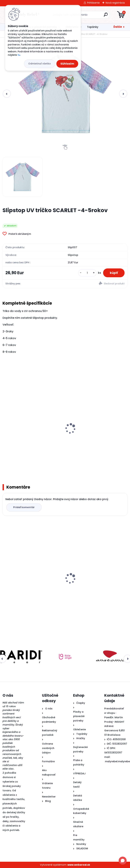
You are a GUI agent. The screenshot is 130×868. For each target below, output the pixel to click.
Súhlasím (67, 64)
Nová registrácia (115, 3)
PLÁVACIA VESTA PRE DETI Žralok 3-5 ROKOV (92, 439)
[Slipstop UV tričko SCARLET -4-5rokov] (65, 94)
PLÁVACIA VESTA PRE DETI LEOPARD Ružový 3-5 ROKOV (32, 439)
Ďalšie (118, 27)
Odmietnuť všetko (40, 64)
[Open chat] (123, 861)
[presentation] (7, 94)
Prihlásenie (93, 3)
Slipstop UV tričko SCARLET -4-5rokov (29, 586)
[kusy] (87, 273)
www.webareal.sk (79, 865)
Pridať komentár (24, 507)
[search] (106, 16)
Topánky (93, 27)
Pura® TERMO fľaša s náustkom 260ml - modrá (94, 588)
